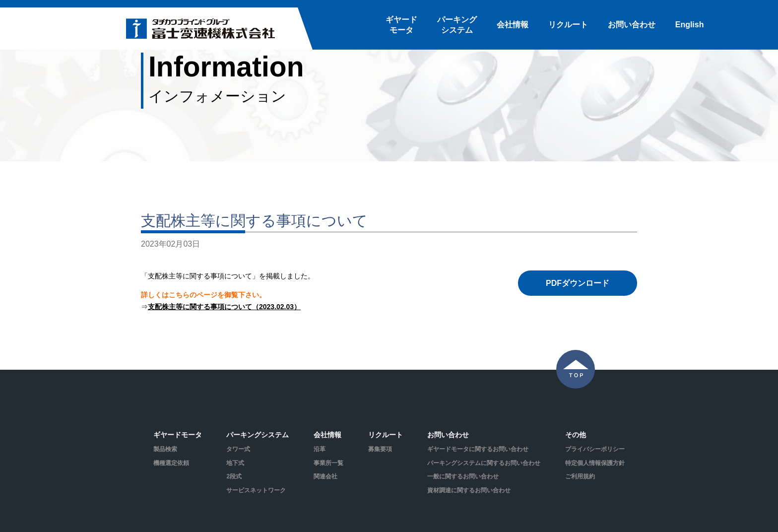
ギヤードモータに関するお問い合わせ (478, 449)
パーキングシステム (457, 25)
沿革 (320, 449)
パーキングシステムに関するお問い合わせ (484, 463)
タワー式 (238, 449)
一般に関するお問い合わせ (463, 476)
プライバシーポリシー (595, 449)
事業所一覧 (328, 463)
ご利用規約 (580, 476)
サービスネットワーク (256, 490)
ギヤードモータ (401, 25)
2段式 (234, 476)
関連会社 (325, 476)
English (690, 25)
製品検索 (165, 449)
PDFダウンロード (578, 283)
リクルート (568, 25)
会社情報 (513, 25)
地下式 (235, 463)
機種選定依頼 (171, 463)
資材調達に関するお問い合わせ (469, 490)
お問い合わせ (632, 25)
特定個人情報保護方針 (595, 463)
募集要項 (380, 449)
